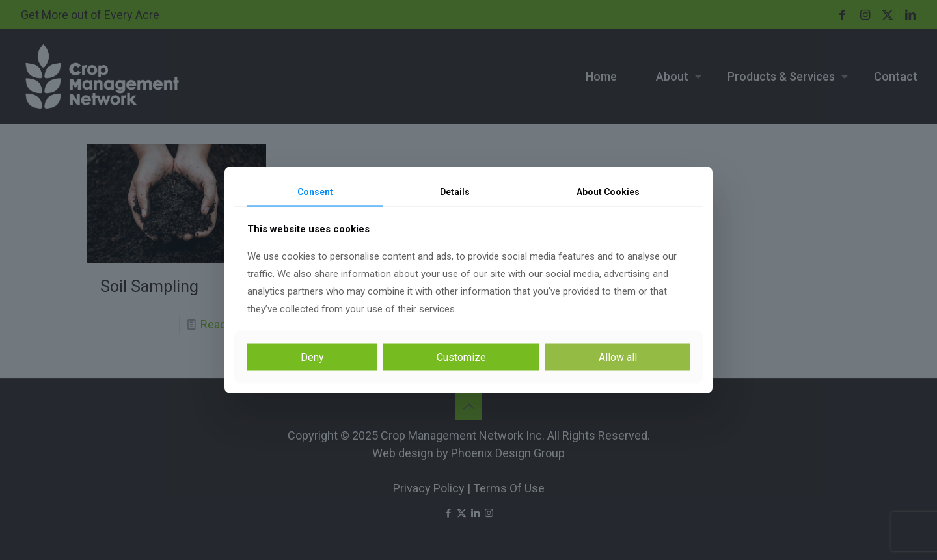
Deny (312, 357)
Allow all (618, 357)
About (608, 191)
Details (455, 191)
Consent (315, 191)
